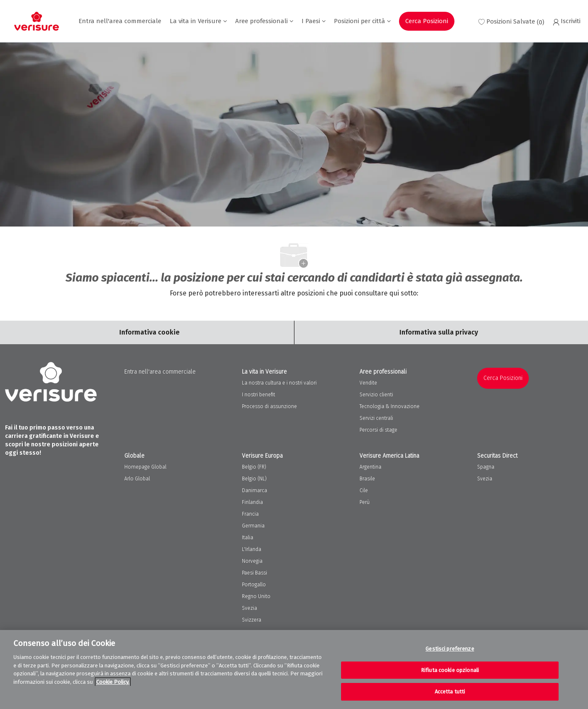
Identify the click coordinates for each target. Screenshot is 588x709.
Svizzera (252, 620)
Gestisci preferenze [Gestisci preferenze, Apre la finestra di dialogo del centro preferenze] (450, 649)
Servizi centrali (376, 418)
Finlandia (252, 502)
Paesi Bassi (255, 573)
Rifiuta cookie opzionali (450, 670)
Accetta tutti (450, 692)
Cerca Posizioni (427, 21)
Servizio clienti (376, 395)
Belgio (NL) (254, 479)
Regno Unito (256, 596)
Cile (364, 490)
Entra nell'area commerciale (120, 21)
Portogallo (254, 585)
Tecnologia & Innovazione (390, 406)
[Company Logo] (37, 21)
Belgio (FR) (254, 467)
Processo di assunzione (269, 406)
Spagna (486, 467)
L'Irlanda (252, 549)
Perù (365, 502)
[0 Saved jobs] (511, 21)
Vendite (368, 383)
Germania (253, 526)
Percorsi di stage (378, 430)
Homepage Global (145, 467)
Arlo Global (137, 479)
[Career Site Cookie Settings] (150, 332)
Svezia (249, 608)
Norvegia (252, 561)
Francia (250, 514)
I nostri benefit (259, 395)
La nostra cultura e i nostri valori (279, 383)
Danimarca (255, 490)
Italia (248, 538)
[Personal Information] (439, 332)
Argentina (370, 467)
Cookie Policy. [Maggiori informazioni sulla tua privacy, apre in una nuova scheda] (113, 682)
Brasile (367, 479)
